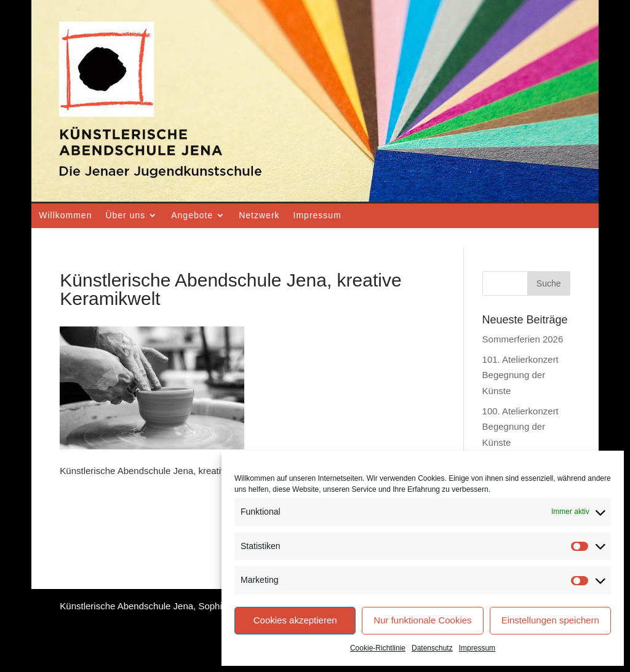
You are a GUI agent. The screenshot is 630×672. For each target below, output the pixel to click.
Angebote (192, 215)
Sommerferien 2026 (523, 339)
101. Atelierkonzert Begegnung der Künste (520, 375)
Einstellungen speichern (550, 620)
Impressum (477, 648)
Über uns (125, 215)
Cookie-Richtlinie (378, 648)
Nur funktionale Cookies (422, 620)
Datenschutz (432, 648)
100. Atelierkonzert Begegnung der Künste (520, 427)
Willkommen (65, 215)
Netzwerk (259, 215)
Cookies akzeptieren (295, 620)
